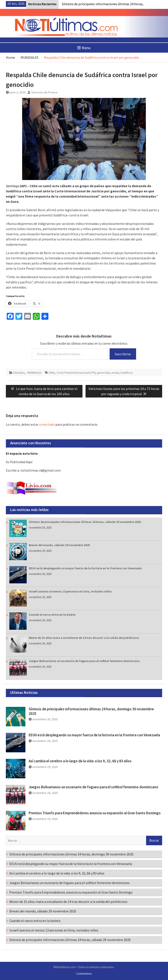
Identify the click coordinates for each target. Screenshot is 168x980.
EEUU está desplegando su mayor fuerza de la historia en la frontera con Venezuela (85, 568)
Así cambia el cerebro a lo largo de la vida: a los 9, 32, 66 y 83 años (80, 761)
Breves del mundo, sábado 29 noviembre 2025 (59, 545)
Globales (19, 373)
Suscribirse (123, 354)
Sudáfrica (126, 373)
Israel (115, 373)
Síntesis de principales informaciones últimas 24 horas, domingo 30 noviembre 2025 (91, 711)
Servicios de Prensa (44, 92)
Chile (52, 373)
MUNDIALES (35, 373)
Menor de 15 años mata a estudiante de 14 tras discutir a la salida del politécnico (84, 638)
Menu (84, 48)
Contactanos (84, 974)
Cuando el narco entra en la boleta (52, 615)
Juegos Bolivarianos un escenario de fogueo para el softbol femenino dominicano (84, 661)
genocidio (104, 373)
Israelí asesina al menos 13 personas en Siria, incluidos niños (70, 591)
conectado (47, 424)
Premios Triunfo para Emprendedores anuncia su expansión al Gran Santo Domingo (95, 813)
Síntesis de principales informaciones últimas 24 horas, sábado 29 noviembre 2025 (85, 522)
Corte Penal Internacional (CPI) (76, 373)
